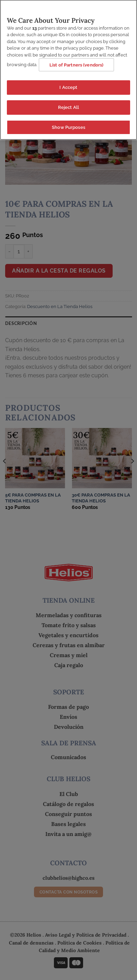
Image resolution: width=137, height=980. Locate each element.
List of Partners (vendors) (76, 63)
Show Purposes (68, 126)
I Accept (68, 86)
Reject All (68, 106)
